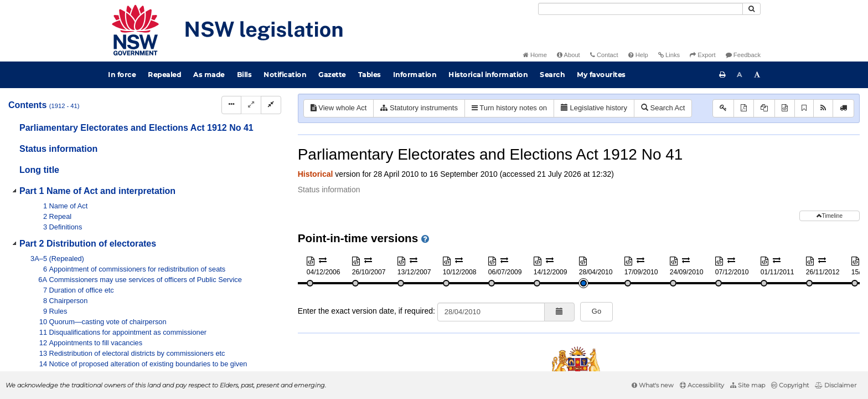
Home (535, 55)
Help (638, 55)
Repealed (164, 75)
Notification (285, 75)
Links (669, 55)
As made (209, 75)
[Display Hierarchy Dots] (231, 105)
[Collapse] (271, 105)
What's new (653, 385)
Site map (748, 385)
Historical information (488, 75)
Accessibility (702, 385)
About (569, 55)
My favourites (601, 75)
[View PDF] (744, 108)
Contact (604, 55)
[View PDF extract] (764, 108)
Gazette (332, 75)
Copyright (790, 385)
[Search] (640, 9)
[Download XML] (785, 108)
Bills (244, 75)
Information (415, 75)
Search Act (663, 108)
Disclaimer (836, 385)
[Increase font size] (757, 75)
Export (702, 55)
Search (552, 75)
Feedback (743, 55)
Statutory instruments (419, 108)
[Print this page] (722, 75)
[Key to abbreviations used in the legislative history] (723, 108)
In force (122, 75)
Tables (370, 75)
